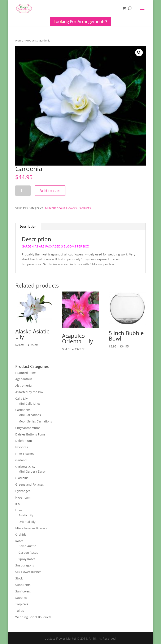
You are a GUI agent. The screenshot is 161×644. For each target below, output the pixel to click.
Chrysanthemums (28, 428)
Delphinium (24, 441)
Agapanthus (24, 379)
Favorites (22, 447)
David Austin (27, 546)
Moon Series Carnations (35, 421)
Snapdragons (25, 565)
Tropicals (22, 604)
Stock (19, 578)
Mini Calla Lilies (29, 404)
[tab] (28, 227)
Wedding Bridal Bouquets (33, 617)
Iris (18, 504)
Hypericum (23, 497)
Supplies (21, 598)
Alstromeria (23, 385)
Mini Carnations (30, 415)
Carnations (23, 410)
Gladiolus (22, 478)
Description (28, 226)
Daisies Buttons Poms (30, 434)
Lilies (19, 510)
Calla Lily (21, 398)
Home (19, 40)
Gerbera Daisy (25, 467)
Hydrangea (23, 491)
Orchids (21, 535)
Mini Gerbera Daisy (32, 471)
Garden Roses (28, 553)
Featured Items (26, 373)
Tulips (20, 611)
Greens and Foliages (30, 484)
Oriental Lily (27, 522)
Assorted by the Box (29, 392)
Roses (19, 541)
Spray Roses (27, 559)
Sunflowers (23, 591)
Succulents (23, 585)
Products (31, 40)
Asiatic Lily (26, 515)
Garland (21, 460)
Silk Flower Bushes (28, 572)
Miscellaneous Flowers (61, 208)
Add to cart (50, 191)
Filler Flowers (25, 454)
